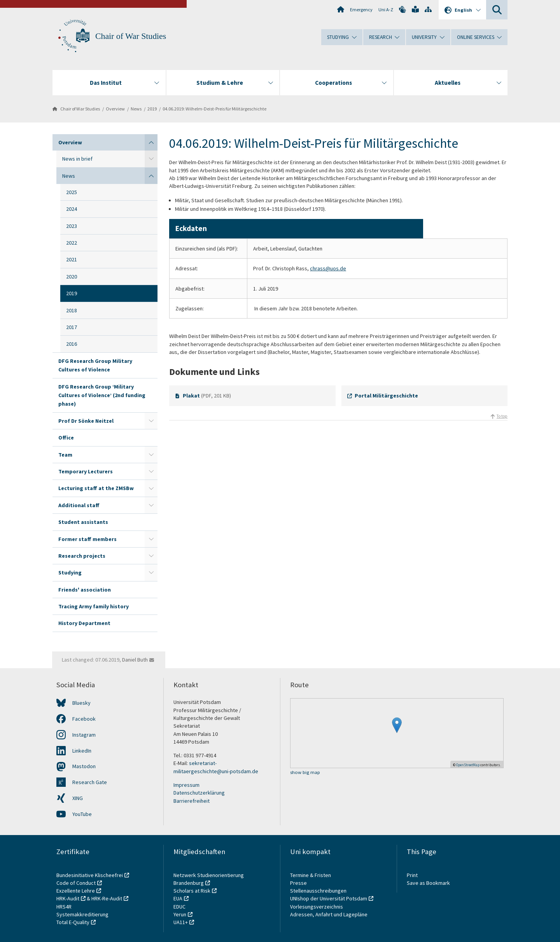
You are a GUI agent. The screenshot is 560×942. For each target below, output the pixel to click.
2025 (72, 192)
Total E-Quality (73, 922)
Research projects (82, 556)
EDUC (179, 907)
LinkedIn (82, 751)
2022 (72, 243)
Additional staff (79, 505)
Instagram (84, 735)
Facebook (84, 719)
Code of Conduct (76, 883)
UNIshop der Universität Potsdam (329, 898)
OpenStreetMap (468, 765)
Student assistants (83, 522)
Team (65, 455)
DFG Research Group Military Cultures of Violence (95, 365)
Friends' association (85, 590)
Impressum (186, 785)
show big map (305, 773)
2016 (72, 344)
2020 (72, 277)
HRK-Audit (68, 898)
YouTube (82, 814)
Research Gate (90, 782)
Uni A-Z (386, 10)
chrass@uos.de (328, 268)
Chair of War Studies (131, 36)
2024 (72, 209)
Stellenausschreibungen (318, 891)
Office (66, 438)
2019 (152, 109)
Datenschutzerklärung (199, 793)
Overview (115, 109)
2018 (72, 310)
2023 (72, 226)
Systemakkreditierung (82, 914)
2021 (72, 259)
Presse (299, 883)
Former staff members (87, 539)
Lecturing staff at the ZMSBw (96, 488)
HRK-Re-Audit (107, 898)
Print (412, 875)
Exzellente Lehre (76, 891)
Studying (70, 573)
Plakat (191, 396)
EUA (178, 898)
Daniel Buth (135, 660)
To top (502, 416)
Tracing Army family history (94, 606)
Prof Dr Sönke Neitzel (86, 421)
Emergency (361, 10)
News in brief (77, 159)
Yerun (180, 914)
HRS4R (64, 907)
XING (78, 798)
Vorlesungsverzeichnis (317, 907)
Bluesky (81, 703)
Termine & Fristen (311, 875)
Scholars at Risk (192, 891)
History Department (84, 623)
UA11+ (181, 922)
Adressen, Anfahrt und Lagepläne (329, 914)
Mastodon (84, 766)
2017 (72, 327)
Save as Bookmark (428, 883)
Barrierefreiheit (192, 801)
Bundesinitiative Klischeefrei (90, 875)
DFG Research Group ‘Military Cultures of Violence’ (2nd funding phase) (102, 395)
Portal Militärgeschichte (386, 396)
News (136, 109)
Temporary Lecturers (86, 471)
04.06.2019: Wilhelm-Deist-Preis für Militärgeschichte (214, 109)
